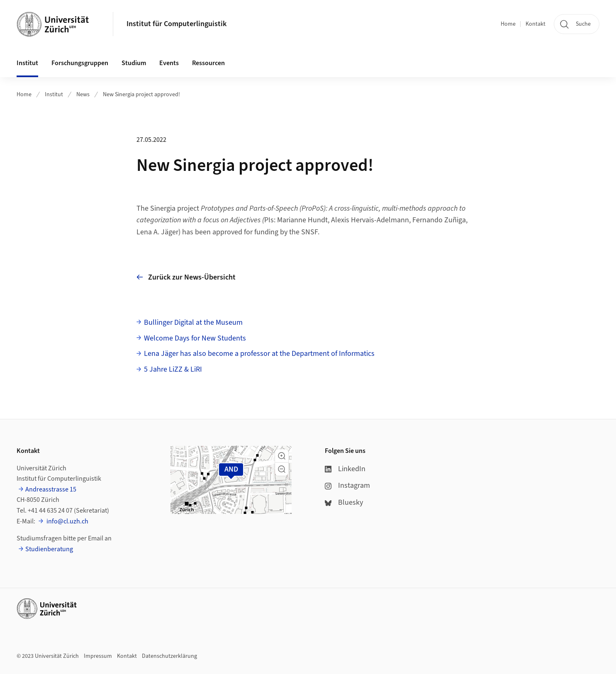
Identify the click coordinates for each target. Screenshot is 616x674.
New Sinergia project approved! (141, 95)
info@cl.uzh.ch (67, 521)
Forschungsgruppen (80, 63)
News (83, 95)
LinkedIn (345, 469)
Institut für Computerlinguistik (177, 24)
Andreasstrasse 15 (51, 489)
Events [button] (169, 63)
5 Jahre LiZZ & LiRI (173, 369)
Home (508, 24)
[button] (282, 456)
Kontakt (536, 24)
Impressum (98, 656)
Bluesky (344, 502)
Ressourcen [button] (208, 63)
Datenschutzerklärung (169, 656)
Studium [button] (134, 63)
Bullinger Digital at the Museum (193, 322)
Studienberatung (49, 549)
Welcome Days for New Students (195, 338)
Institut (54, 95)
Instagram (347, 485)
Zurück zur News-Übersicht (186, 277)
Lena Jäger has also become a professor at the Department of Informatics (259, 354)
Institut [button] (27, 63)
